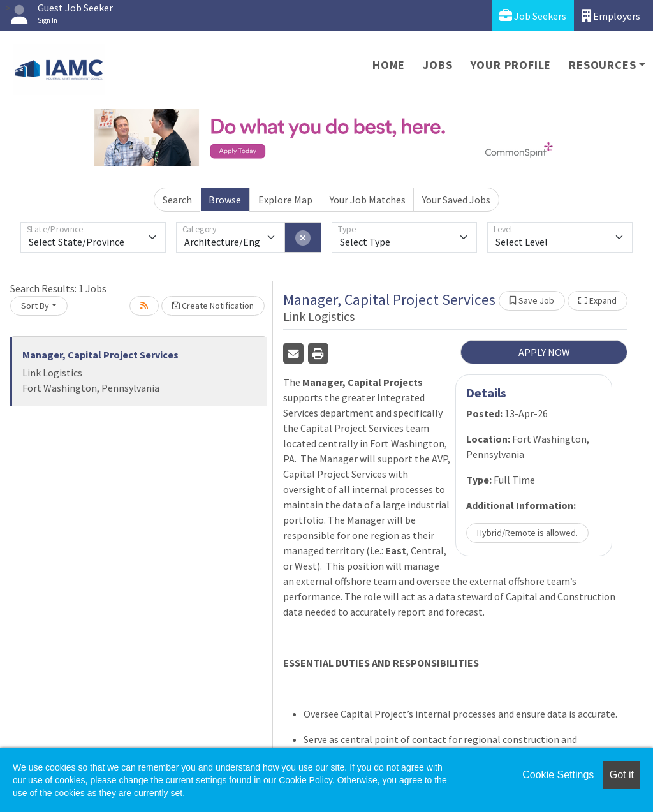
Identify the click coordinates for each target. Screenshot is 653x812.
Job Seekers (533, 16)
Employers (611, 16)
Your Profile (511, 65)
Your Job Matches (368, 200)
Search (177, 200)
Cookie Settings (558, 775)
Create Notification (213, 306)
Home (389, 65)
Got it (622, 775)
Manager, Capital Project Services (100, 355)
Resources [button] (602, 65)
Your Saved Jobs (456, 200)
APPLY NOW (544, 352)
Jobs (437, 65)
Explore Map (285, 200)
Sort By (35, 306)
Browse (225, 200)
